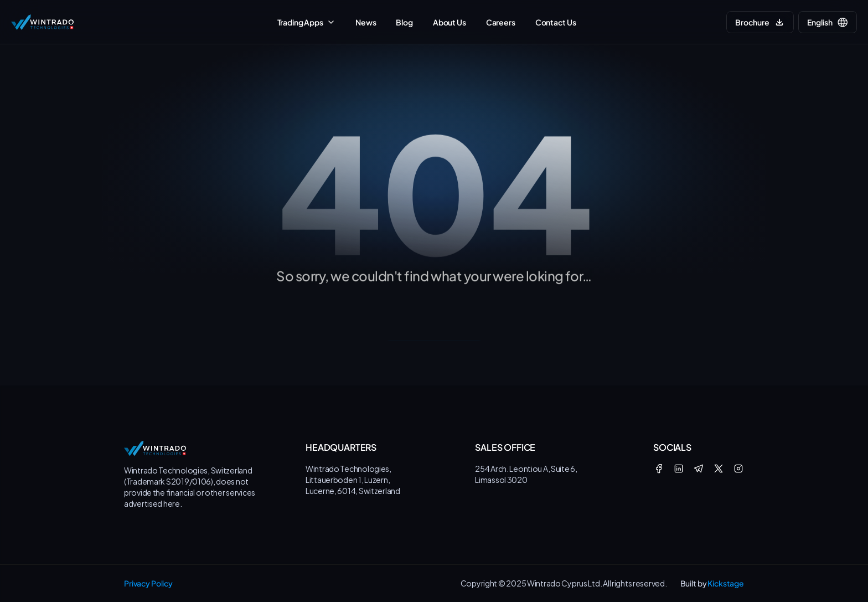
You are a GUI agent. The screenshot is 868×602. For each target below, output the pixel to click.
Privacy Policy (148, 583)
